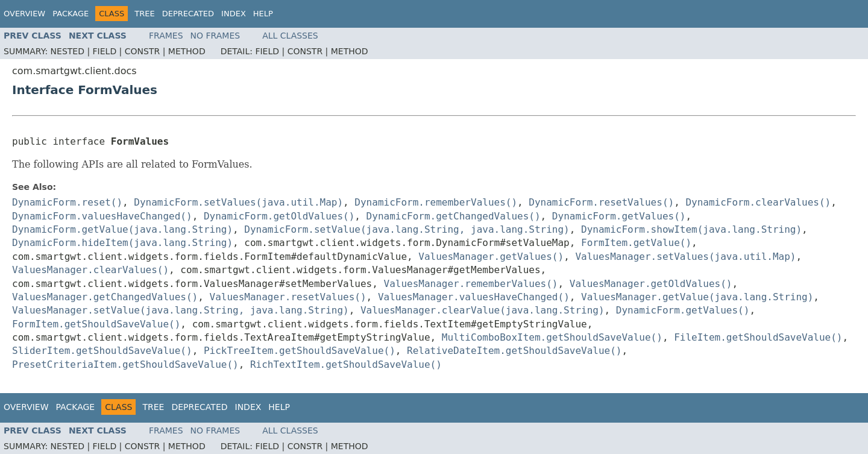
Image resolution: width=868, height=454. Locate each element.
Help (263, 14)
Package (71, 14)
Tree (144, 14)
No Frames (215, 36)
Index (234, 14)
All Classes (290, 36)
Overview (24, 14)
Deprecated (188, 14)
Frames (166, 36)
